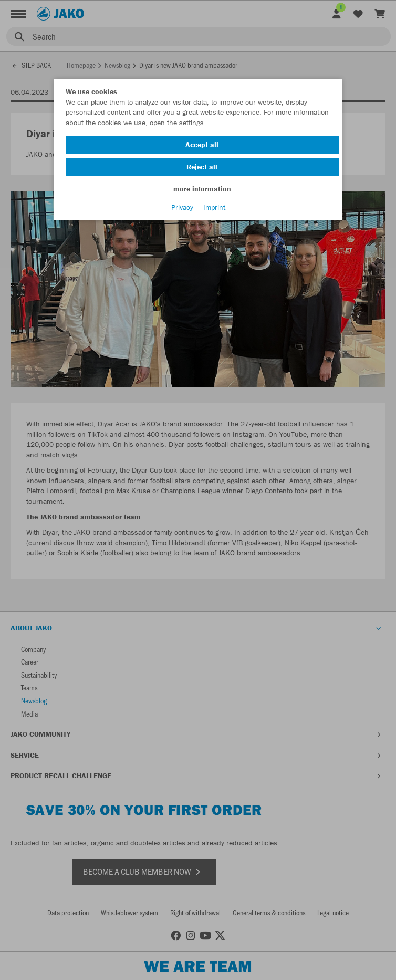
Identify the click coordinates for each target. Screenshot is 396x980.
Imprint (214, 207)
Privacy (182, 207)
